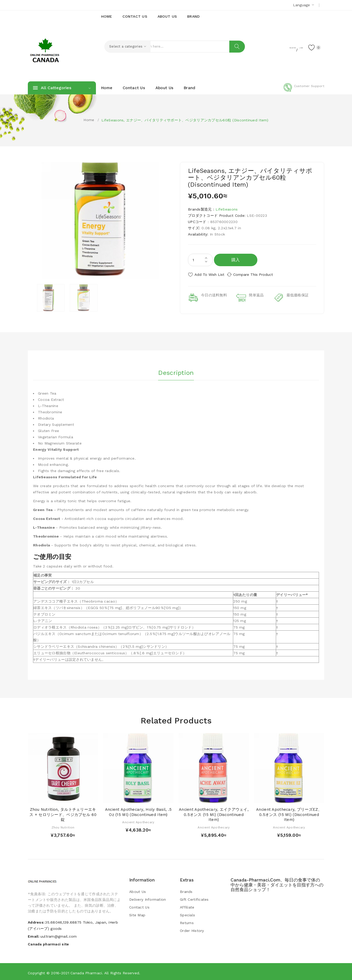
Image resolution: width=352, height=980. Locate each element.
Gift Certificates (194, 897)
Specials (187, 913)
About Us (138, 890)
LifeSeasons (227, 209)
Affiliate (187, 905)
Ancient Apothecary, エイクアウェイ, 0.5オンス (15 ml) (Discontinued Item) (214, 813)
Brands (186, 890)
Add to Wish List (209, 275)
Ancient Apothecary (138, 820)
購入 (236, 260)
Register (272, 47)
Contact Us (139, 905)
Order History (192, 929)
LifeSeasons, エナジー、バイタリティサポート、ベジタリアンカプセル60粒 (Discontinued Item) (185, 120)
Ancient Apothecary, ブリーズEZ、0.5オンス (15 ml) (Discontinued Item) (289, 813)
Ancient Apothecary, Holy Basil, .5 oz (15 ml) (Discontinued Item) (138, 810)
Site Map (137, 913)
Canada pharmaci (86, 971)
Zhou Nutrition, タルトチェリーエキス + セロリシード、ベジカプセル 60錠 (63, 813)
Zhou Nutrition (63, 825)
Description (176, 369)
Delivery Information (148, 897)
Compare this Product (258, 275)
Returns (187, 921)
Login (292, 47)
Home (89, 120)
